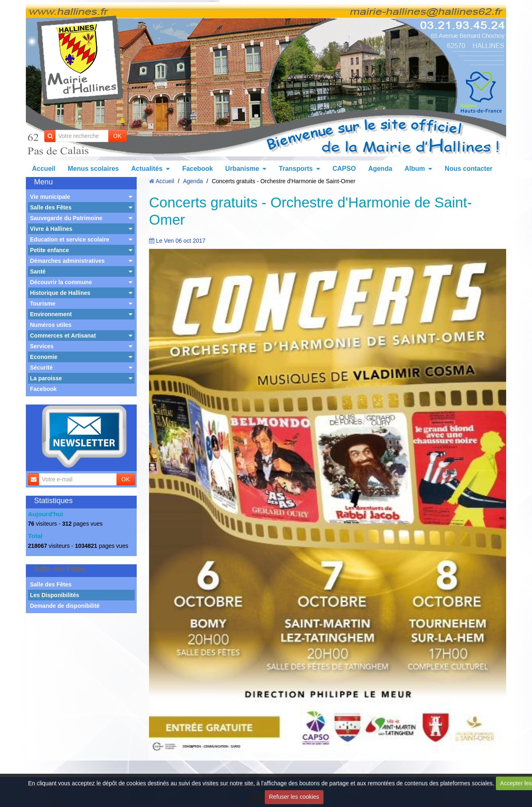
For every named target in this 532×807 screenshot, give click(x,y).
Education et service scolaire (70, 239)
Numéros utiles (51, 325)
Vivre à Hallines (51, 229)
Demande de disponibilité (65, 606)
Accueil (44, 169)
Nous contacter (468, 169)
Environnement (51, 314)
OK (117, 136)
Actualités (147, 169)
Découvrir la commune (61, 282)
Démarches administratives (67, 261)
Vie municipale (50, 197)
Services (42, 346)
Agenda (380, 169)
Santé (38, 271)
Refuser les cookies (294, 797)
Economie (44, 357)
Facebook (198, 169)
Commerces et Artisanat (63, 336)
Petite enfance (49, 250)
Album (415, 169)
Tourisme (43, 303)
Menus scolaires (93, 169)
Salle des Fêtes (51, 207)
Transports (296, 169)
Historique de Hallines (60, 293)
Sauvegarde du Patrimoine (66, 218)
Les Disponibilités (55, 595)
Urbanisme (242, 169)
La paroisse (46, 378)
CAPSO (344, 169)
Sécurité (41, 368)
